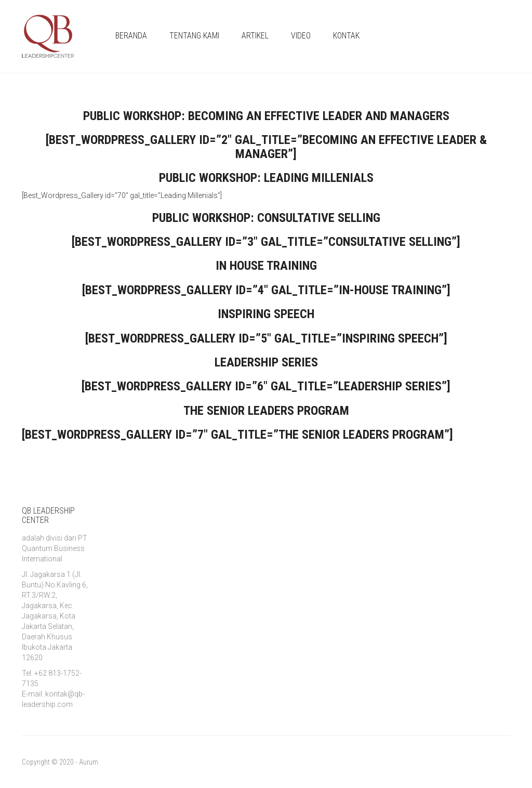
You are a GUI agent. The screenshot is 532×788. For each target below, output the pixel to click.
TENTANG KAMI (194, 36)
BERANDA (131, 36)
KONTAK (346, 36)
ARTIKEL (255, 36)
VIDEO (301, 36)
